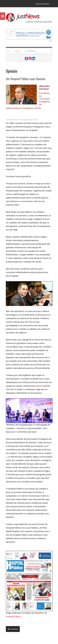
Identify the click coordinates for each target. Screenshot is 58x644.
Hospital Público (13, 616)
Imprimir (13, 629)
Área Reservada (42, 4)
